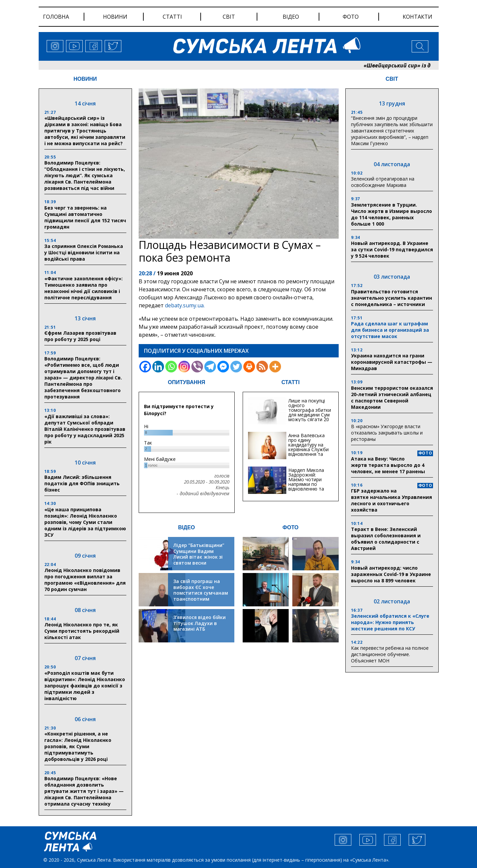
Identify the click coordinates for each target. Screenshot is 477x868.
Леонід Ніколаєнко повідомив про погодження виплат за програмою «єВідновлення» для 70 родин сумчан (85, 580)
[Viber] (197, 367)
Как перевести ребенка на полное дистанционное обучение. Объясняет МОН (390, 654)
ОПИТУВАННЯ (186, 382)
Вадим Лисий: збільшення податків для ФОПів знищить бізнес (82, 483)
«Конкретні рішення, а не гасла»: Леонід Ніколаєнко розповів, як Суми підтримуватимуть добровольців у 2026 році (78, 746)
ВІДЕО (186, 527)
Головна (56, 17)
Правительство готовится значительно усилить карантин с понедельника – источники (391, 298)
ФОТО (291, 527)
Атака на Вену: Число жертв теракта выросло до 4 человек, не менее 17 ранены (388, 465)
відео (291, 17)
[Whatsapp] (171, 367)
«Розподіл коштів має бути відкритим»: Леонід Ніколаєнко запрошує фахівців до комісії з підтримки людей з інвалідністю (85, 686)
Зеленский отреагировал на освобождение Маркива (383, 182)
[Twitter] (236, 367)
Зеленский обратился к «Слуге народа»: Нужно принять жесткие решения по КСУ (390, 622)
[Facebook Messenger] (223, 367)
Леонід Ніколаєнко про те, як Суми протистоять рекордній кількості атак (82, 631)
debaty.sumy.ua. (185, 305)
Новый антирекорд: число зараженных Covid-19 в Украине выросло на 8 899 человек (391, 574)
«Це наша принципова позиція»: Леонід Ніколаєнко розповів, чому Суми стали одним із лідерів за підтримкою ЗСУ (85, 522)
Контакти (417, 17)
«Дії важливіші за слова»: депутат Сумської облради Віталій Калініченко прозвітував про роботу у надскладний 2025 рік (85, 429)
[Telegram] (210, 367)
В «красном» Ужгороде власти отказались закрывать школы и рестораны (387, 433)
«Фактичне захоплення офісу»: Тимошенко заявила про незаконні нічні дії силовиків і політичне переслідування (83, 288)
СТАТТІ (290, 382)
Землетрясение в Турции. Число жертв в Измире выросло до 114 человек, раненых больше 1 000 (391, 214)
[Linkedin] (158, 367)
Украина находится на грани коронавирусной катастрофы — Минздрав (392, 362)
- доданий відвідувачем (203, 494)
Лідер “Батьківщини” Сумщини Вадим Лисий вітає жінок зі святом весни (199, 554)
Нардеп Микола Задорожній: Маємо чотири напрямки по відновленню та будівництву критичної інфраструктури (306, 486)
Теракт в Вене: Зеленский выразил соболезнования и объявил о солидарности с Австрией (386, 539)
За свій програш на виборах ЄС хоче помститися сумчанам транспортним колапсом (201, 593)
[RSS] (262, 367)
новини (115, 17)
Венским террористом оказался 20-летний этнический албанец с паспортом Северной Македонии (392, 397)
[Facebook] (145, 367)
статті (172, 17)
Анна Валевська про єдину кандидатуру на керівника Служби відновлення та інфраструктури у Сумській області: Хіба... (308, 452)
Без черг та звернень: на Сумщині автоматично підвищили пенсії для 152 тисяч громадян (85, 217)
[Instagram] (184, 367)
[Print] (249, 367)
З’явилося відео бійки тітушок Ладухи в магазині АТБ (199, 623)
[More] (275, 367)
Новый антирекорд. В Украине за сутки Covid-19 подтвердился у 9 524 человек (392, 249)
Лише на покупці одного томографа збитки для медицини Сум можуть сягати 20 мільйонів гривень (310, 412)
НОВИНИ (85, 79)
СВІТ (392, 79)
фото (351, 17)
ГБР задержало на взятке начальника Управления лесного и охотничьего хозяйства (391, 500)
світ (229, 17)
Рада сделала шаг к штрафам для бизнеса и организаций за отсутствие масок (390, 330)
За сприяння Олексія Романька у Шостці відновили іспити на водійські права (84, 252)
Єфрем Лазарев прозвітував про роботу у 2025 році (80, 336)
